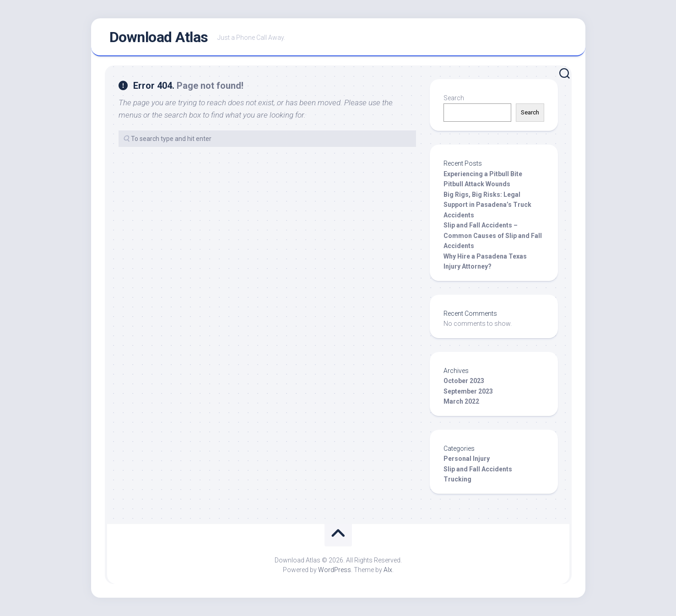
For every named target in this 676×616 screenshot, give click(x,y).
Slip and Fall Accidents (478, 469)
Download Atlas (159, 37)
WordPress (335, 570)
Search (454, 98)
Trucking (457, 479)
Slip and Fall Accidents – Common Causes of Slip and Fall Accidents (493, 235)
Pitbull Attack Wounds (477, 184)
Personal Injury (467, 459)
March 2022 (461, 401)
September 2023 (468, 391)
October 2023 (464, 381)
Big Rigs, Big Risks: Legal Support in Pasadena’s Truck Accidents (487, 205)
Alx (388, 570)
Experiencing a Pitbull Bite (483, 174)
